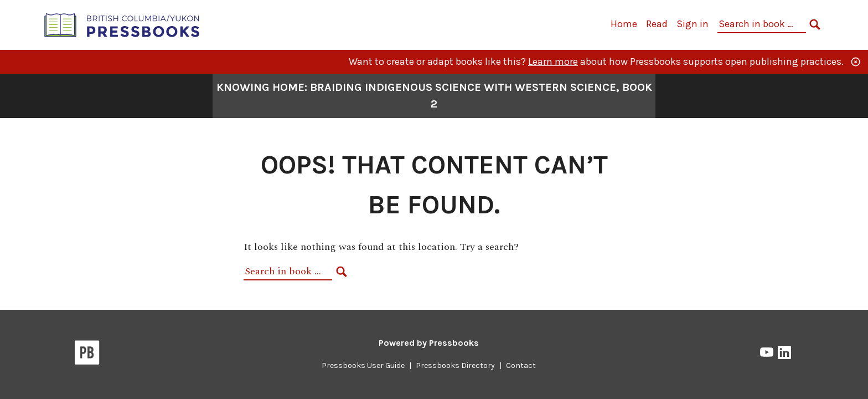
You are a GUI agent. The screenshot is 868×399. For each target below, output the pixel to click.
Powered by (429, 343)
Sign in (693, 24)
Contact (521, 365)
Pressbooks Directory (455, 365)
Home (624, 24)
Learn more (553, 62)
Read (657, 24)
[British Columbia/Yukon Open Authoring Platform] (122, 24)
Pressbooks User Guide (363, 365)
